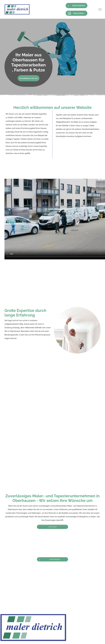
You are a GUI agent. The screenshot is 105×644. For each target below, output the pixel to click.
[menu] (100, 9)
